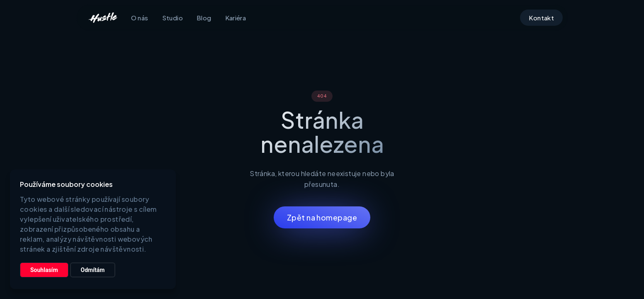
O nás (140, 18)
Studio (173, 18)
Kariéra (236, 18)
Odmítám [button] (93, 270)
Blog (204, 18)
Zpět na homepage (322, 217)
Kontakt (541, 18)
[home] (102, 18)
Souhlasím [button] (44, 270)
